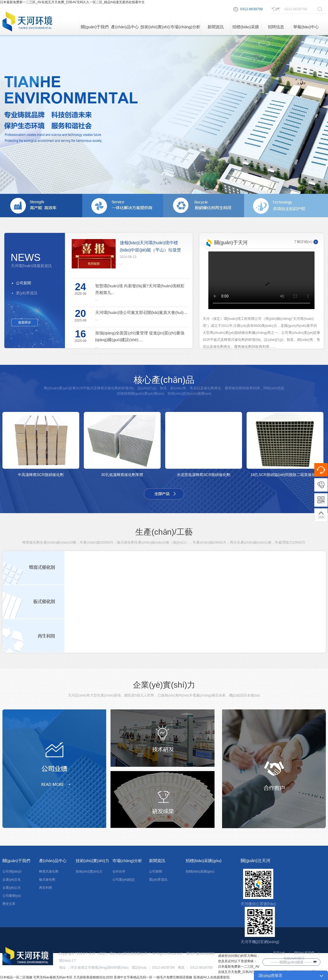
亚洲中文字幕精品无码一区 (133, 977)
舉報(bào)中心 (306, 27)
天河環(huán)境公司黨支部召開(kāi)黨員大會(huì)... (141, 312)
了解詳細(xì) (306, 242)
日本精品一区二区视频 (16, 977)
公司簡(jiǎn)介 (12, 871)
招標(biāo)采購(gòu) (246, 30)
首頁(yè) (279, 953)
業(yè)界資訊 (27, 293)
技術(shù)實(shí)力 (155, 30)
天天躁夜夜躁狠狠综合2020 (93, 977)
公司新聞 (23, 283)
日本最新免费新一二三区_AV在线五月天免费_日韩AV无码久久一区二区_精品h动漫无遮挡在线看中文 (72, 2)
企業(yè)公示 (12, 888)
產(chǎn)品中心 (125, 27)
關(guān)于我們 (95, 27)
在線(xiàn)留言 (294, 958)
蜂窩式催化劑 (49, 871)
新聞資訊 (216, 27)
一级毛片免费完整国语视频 (173, 977)
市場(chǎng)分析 (185, 27)
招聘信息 (276, 27)
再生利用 (46, 888)
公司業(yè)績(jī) (124, 880)
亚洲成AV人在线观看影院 (211, 977)
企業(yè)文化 (12, 880)
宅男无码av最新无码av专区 (53, 977)
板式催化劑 (47, 880)
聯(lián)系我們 (304, 953)
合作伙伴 (119, 871)
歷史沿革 (9, 904)
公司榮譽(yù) (12, 896)
